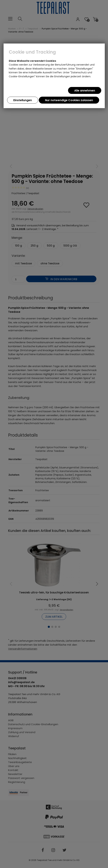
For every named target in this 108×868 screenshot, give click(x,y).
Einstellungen (23, 100)
